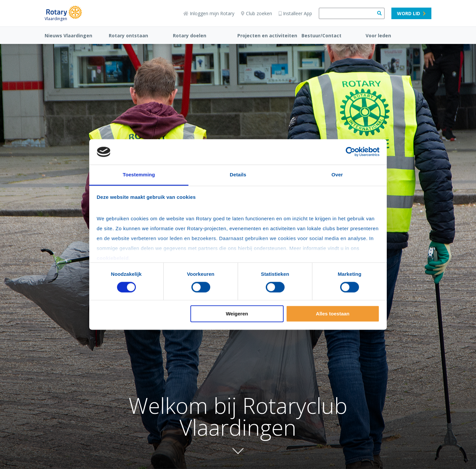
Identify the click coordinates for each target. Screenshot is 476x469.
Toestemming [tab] (139, 175)
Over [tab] (337, 175)
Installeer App (295, 13)
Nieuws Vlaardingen (68, 36)
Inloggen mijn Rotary (209, 13)
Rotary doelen (190, 36)
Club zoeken (257, 13)
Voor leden (378, 36)
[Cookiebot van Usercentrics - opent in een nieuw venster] (351, 152)
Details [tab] (238, 175)
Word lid (411, 13)
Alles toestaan (333, 314)
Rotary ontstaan (128, 36)
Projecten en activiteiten (267, 36)
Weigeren (237, 314)
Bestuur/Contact (321, 36)
